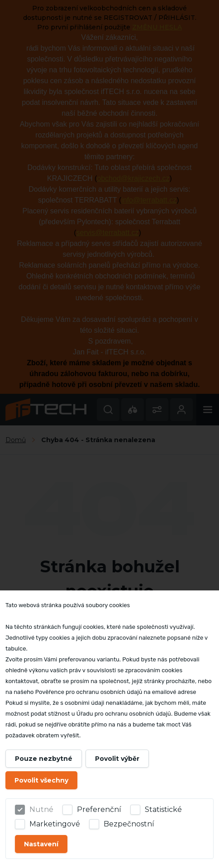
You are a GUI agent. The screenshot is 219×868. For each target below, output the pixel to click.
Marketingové (55, 824)
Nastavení (41, 844)
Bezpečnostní (129, 824)
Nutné (41, 809)
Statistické (163, 809)
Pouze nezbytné (44, 759)
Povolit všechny (41, 780)
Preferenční (99, 809)
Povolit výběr (117, 759)
